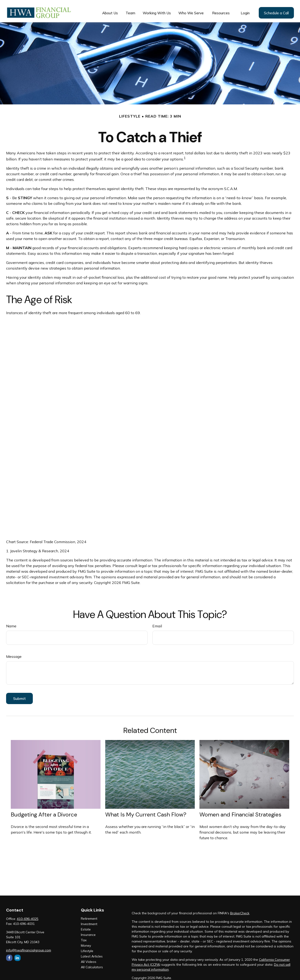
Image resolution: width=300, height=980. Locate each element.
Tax (84, 937)
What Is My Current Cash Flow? (146, 811)
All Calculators (92, 964)
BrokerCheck (240, 910)
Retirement (89, 915)
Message (14, 653)
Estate (86, 926)
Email (157, 623)
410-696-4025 (28, 915)
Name (11, 623)
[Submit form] (19, 695)
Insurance (88, 931)
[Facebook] (9, 955)
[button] (110, 10)
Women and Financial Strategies (240, 811)
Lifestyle (87, 948)
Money (86, 942)
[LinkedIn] (17, 955)
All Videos (89, 958)
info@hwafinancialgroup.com (29, 947)
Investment (89, 921)
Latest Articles (92, 953)
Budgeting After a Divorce (44, 811)
